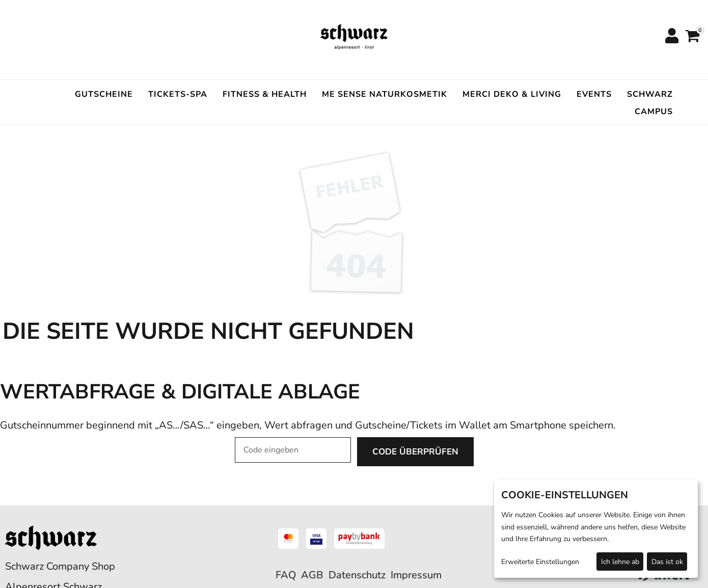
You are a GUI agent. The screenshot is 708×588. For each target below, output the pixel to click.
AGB (312, 575)
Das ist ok (667, 562)
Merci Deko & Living (512, 94)
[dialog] (596, 529)
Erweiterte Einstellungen (540, 562)
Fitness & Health (265, 94)
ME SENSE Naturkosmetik (385, 94)
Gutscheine (104, 94)
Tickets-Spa (178, 94)
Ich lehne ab (620, 562)
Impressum (416, 575)
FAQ (286, 575)
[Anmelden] (671, 37)
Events (594, 94)
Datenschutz (357, 575)
